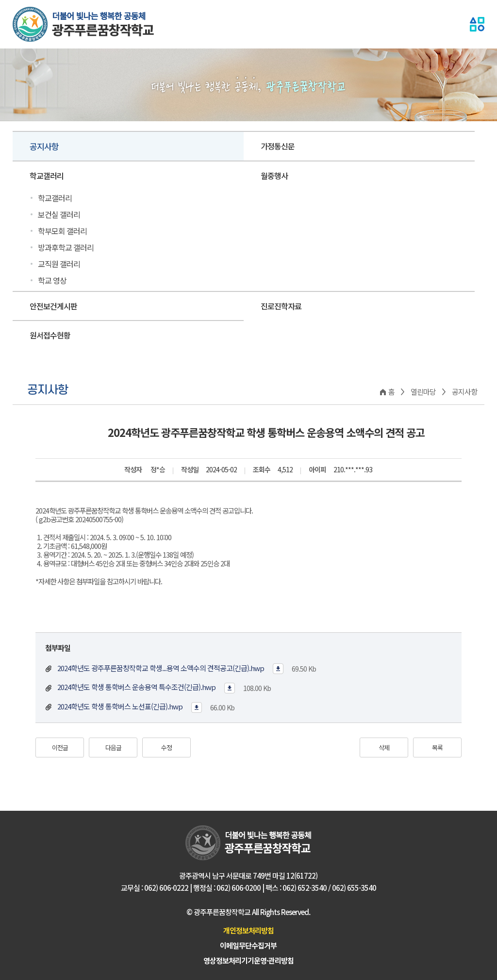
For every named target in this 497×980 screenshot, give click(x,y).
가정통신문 (278, 146)
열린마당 (423, 392)
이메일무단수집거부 (248, 945)
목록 (437, 747)
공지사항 (44, 146)
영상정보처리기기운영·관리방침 (248, 960)
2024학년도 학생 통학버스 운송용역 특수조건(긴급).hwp (136, 687)
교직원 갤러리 (59, 264)
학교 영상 (52, 280)
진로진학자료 (281, 306)
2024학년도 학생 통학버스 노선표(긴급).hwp (119, 706)
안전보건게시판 (53, 306)
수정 (166, 747)
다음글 (113, 747)
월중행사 (274, 176)
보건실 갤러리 (59, 214)
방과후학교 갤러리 (66, 247)
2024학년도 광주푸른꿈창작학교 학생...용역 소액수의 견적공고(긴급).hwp (160, 668)
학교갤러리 (47, 176)
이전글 (60, 747)
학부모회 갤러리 (62, 231)
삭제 (384, 747)
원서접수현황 (50, 335)
